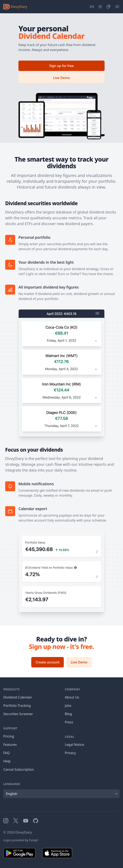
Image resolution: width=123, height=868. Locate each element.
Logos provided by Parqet (21, 840)
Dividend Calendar (18, 697)
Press (69, 722)
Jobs (68, 706)
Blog (68, 714)
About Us (72, 697)
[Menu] (117, 7)
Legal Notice (74, 745)
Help (7, 761)
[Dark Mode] (100, 7)
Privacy (70, 753)
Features (10, 745)
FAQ (6, 753)
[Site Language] (92, 7)
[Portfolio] (109, 7)
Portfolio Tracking (17, 706)
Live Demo (61, 78)
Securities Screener (18, 714)
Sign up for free (61, 66)
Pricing (9, 736)
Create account (48, 662)
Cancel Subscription (19, 769)
